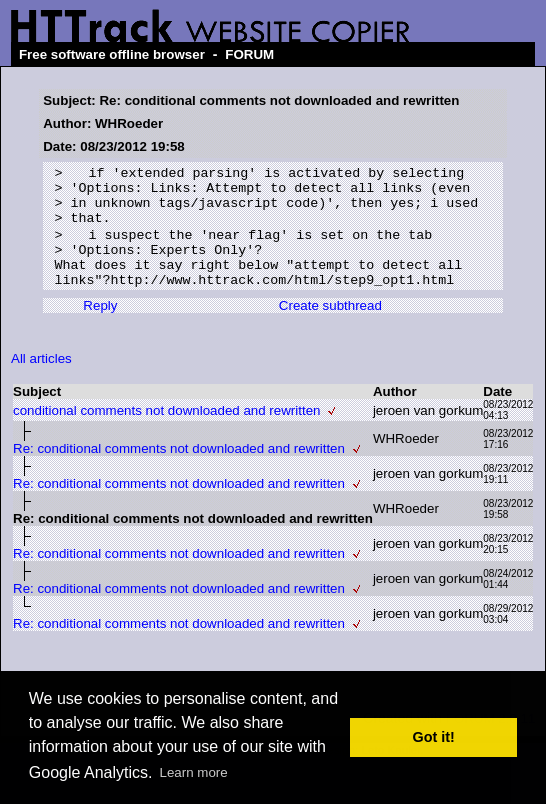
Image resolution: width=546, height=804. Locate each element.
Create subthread (330, 325)
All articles (41, 378)
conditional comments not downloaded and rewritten (166, 430)
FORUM (249, 54)
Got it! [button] (434, 737)
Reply (100, 325)
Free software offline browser (112, 54)
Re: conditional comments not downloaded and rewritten (179, 468)
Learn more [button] (194, 772)
